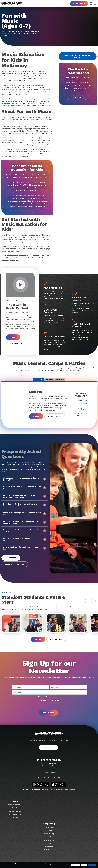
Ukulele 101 (22, 101)
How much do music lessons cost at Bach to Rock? (25, 490)
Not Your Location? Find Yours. (49, 773)
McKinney (15, 805)
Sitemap (72, 793)
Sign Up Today (79, 4)
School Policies (15, 815)
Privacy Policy (63, 793)
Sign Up (13, 337)
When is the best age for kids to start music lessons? (25, 516)
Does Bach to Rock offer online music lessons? (25, 542)
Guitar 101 (13, 101)
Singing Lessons (81, 412)
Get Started (11, 560)
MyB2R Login (49, 854)
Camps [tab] (49, 381)
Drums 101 (31, 101)
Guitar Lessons (81, 406)
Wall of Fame (56, 643)
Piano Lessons (81, 403)
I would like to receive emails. (49, 701)
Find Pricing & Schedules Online (78, 56)
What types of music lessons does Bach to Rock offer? (25, 482)
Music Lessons (55, 419)
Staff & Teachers (15, 808)
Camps (53, 744)
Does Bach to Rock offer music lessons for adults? (25, 533)
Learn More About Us (15, 567)
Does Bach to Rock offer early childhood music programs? (25, 525)
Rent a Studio (49, 844)
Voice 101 (42, 101)
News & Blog (49, 837)
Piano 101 (5, 101)
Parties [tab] (69, 381)
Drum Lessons (81, 408)
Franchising (49, 847)
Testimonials (49, 834)
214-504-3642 (50, 776)
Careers (15, 821)
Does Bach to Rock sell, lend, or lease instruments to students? (25, 499)
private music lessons (10, 103)
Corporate (49, 828)
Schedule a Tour (15, 818)
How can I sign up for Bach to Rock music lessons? (25, 551)
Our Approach (77, 97)
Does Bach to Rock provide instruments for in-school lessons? (25, 507)
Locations (49, 850)
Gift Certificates (49, 841)
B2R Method (49, 831)
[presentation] (49, 710)
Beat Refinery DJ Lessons (81, 417)
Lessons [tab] (29, 381)
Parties (64, 744)
